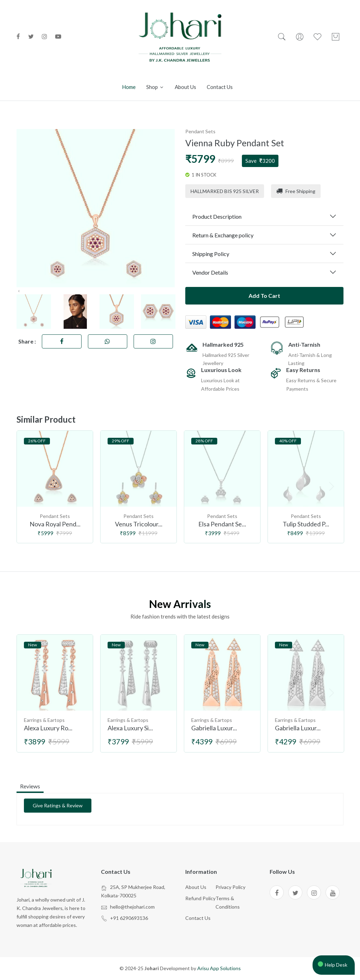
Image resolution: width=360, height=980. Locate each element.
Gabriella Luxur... (214, 728)
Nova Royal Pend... (55, 524)
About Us (196, 888)
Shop (155, 87)
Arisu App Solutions (219, 969)
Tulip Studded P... (306, 524)
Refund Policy (200, 899)
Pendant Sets (200, 131)
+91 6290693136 (129, 918)
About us (185, 87)
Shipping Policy (211, 254)
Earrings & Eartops (44, 720)
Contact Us (198, 918)
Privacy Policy (230, 888)
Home (129, 87)
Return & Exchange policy (223, 235)
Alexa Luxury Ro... (48, 728)
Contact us (220, 87)
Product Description (217, 216)
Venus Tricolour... (139, 524)
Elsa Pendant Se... (222, 524)
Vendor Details (210, 272)
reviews (30, 786)
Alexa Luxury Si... (130, 728)
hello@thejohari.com (132, 907)
